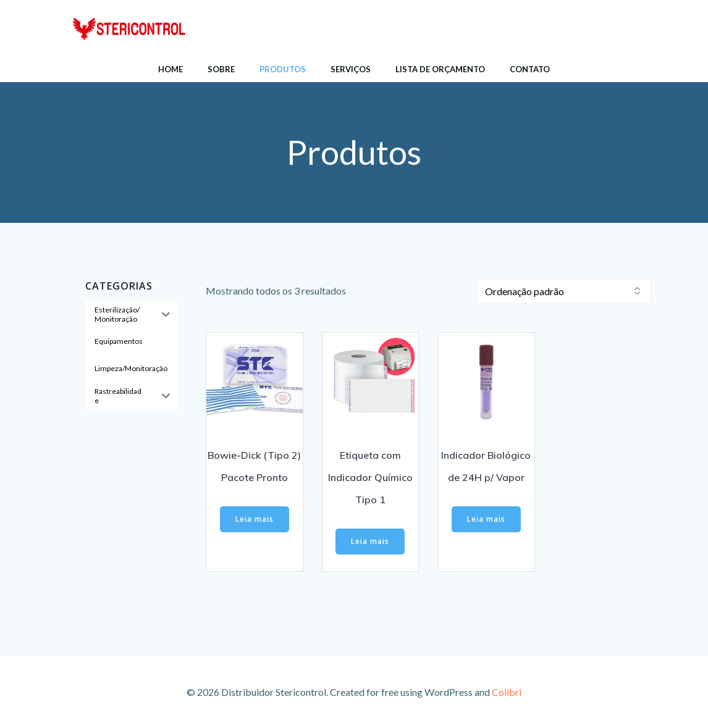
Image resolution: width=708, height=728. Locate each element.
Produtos (283, 69)
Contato (530, 69)
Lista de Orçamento (440, 69)
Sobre (221, 69)
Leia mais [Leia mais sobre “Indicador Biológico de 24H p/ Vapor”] (486, 519)
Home (171, 69)
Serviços (351, 69)
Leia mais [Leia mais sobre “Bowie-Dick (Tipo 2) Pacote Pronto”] (255, 519)
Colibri (507, 692)
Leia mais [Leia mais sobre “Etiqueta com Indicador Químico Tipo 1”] (370, 541)
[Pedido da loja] (564, 291)
